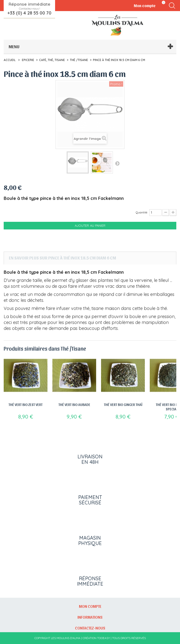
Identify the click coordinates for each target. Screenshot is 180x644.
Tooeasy (104, 638)
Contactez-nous (90, 628)
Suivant (117, 163)
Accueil (10, 60)
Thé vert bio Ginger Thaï (123, 404)
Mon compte (90, 606)
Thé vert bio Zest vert (26, 404)
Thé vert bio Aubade (74, 404)
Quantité (142, 212)
